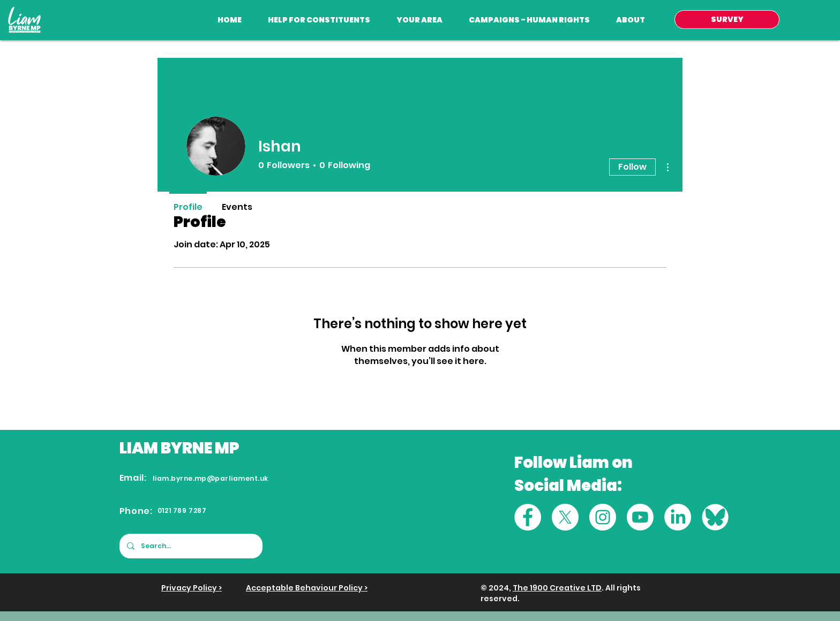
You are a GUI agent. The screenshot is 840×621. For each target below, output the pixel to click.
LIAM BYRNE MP (179, 448)
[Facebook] (528, 517)
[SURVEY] (727, 20)
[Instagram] (603, 517)
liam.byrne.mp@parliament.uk (211, 478)
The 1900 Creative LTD (557, 588)
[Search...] (190, 546)
